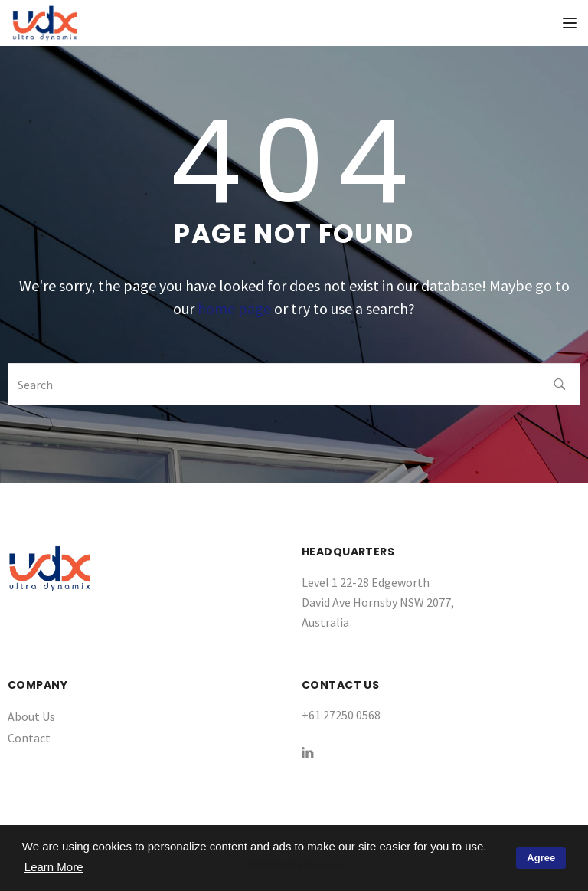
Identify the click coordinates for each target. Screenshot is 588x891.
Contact (29, 738)
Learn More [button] (54, 867)
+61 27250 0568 (341, 715)
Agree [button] (541, 858)
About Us (31, 716)
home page (234, 308)
